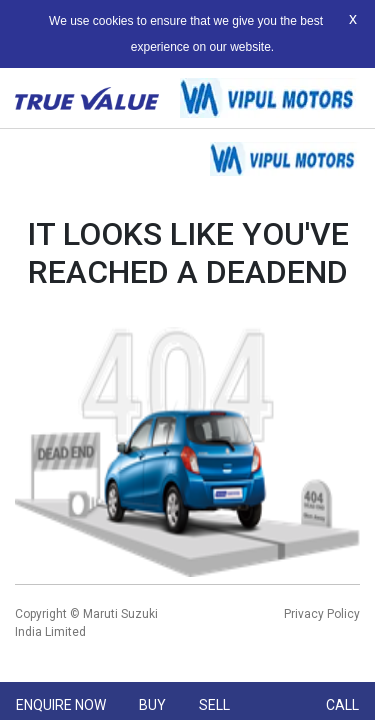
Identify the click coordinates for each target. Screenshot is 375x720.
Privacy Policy (322, 614)
